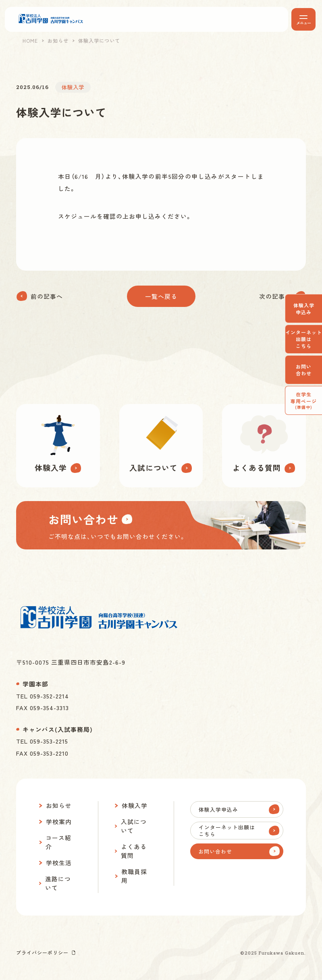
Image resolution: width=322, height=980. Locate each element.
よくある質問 (134, 851)
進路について (58, 883)
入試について (134, 826)
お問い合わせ (304, 370)
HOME (30, 41)
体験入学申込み (304, 309)
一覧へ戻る (161, 296)
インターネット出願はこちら (304, 339)
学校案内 (59, 822)
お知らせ (58, 41)
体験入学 (135, 805)
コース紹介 (58, 842)
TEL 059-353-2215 (42, 741)
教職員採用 (134, 876)
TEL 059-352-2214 (43, 696)
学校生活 (59, 863)
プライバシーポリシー (42, 952)
